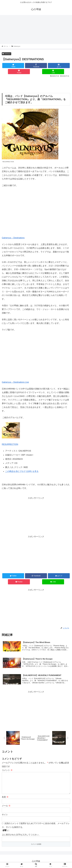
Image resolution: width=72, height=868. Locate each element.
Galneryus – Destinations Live (15, 382)
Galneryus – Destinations (13, 238)
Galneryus (7, 54)
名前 (5, 797)
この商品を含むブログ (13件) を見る (22, 471)
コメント (7, 770)
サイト (5, 815)
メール (6, 806)
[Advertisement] (36, 85)
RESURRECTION (10, 444)
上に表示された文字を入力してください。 (21, 835)
